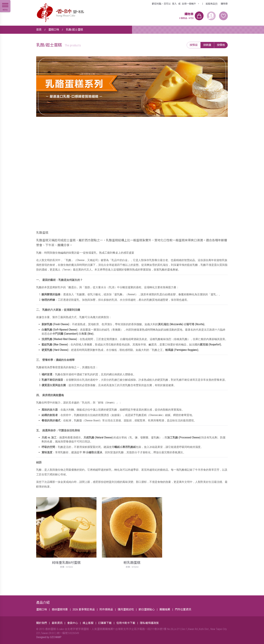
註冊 (189, 4)
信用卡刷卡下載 (126, 623)
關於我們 (42, 623)
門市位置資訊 (183, 609)
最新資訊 (57, 623)
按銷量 (207, 45)
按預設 (194, 45)
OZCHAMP (56, 637)
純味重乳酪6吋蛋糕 (66, 563)
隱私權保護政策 (149, 623)
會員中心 (73, 623)
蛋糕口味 (54, 30)
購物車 (224, 4)
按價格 (221, 45)
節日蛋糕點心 (147, 609)
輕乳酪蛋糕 (132, 563)
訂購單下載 (105, 623)
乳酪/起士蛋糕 (74, 30)
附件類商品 (106, 609)
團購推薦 (165, 609)
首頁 (39, 30)
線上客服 (88, 623)
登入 (174, 4)
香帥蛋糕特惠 (60, 609)
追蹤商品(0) (212, 4)
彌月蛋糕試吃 (126, 609)
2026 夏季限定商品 (84, 609)
